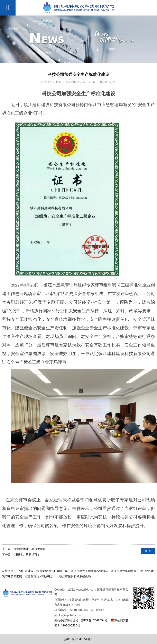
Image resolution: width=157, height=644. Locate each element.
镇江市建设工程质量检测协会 (89, 571)
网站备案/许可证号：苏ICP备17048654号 (81, 620)
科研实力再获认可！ (27, 555)
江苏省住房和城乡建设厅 (41, 576)
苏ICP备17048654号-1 (79, 639)
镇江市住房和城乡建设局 (75, 576)
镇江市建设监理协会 (124, 571)
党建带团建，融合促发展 (30, 549)
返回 (148, 551)
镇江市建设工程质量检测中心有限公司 (44, 571)
